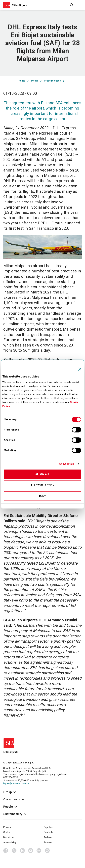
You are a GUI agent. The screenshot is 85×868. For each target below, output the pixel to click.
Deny (42, 496)
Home (22, 81)
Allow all (43, 474)
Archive (48, 837)
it (64, 5)
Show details (67, 464)
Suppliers (49, 827)
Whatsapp (47, 851)
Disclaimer (9, 837)
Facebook (6, 851)
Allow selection (42, 485)
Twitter (14, 851)
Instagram (39, 851)
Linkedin (22, 851)
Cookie (7, 832)
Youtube (31, 851)
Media (35, 81)
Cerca (72, 5)
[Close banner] (80, 369)
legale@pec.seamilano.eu (17, 783)
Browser (48, 842)
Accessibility (10, 842)
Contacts (48, 832)
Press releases (52, 81)
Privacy (7, 827)
